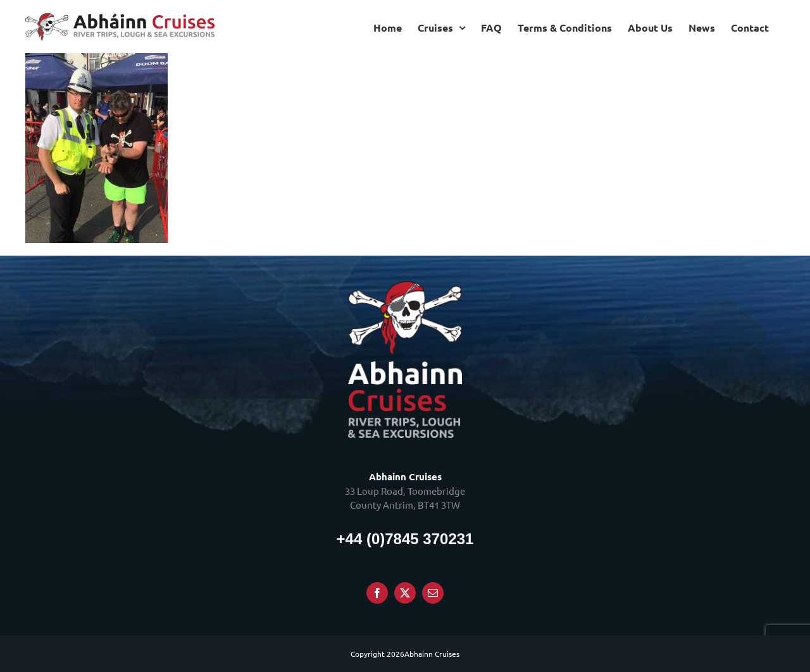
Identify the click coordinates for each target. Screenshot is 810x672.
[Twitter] (405, 593)
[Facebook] (377, 593)
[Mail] (433, 593)
